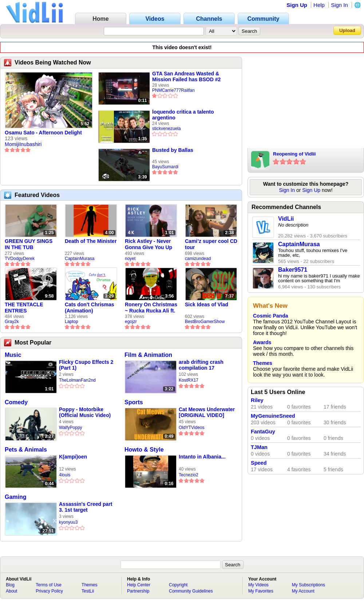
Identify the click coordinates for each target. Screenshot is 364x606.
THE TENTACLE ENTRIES (24, 308)
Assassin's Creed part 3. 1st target (86, 507)
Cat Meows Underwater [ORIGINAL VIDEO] (207, 412)
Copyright (178, 585)
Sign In (339, 5)
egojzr (131, 322)
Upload (347, 30)
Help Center (139, 585)
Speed (259, 463)
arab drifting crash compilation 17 (201, 365)
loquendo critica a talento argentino (183, 115)
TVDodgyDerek (20, 259)
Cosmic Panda (270, 316)
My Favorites (261, 591)
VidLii (286, 219)
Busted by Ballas (173, 150)
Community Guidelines (191, 591)
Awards (262, 342)
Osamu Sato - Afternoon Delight (43, 133)
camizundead (198, 259)
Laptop (72, 322)
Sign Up (297, 5)
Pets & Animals (26, 450)
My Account (303, 591)
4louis (65, 475)
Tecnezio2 (189, 475)
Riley (257, 400)
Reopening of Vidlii (294, 154)
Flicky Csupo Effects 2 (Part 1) (86, 365)
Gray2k (12, 322)
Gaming (16, 497)
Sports (134, 402)
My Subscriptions (308, 585)
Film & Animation (148, 355)
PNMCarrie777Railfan (173, 90)
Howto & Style (144, 450)
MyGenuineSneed (273, 416)
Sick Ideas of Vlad (207, 304)
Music (13, 355)
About (11, 591)
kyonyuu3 (68, 522)
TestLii (88, 591)
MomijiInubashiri (23, 144)
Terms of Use (49, 585)
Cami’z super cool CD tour (211, 244)
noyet (130, 259)
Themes (263, 363)
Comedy (16, 402)
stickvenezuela (167, 129)
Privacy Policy (49, 591)
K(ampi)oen (73, 457)
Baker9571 (293, 270)
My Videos (258, 585)
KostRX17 (189, 380)
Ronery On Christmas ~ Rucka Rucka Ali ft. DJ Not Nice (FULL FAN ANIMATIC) (151, 308)
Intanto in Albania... (202, 457)
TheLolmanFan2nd (77, 380)
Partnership (138, 591)
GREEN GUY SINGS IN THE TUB (29, 244)
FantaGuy (263, 432)
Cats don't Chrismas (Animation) (90, 308)
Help (319, 5)
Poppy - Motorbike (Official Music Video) (85, 412)
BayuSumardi (165, 167)
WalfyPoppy (71, 428)
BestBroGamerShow (205, 322)
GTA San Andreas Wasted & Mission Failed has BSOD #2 (186, 76)
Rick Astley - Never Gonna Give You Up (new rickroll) (149, 244)
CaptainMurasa (80, 259)
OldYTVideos (191, 428)
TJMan (259, 447)
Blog (10, 585)
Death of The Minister (91, 241)
